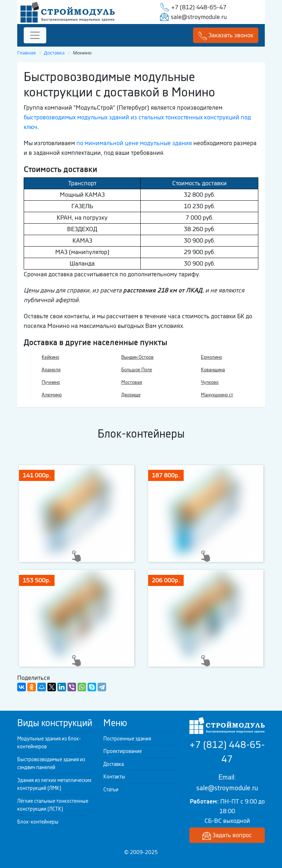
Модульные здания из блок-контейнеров (49, 743)
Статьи (111, 790)
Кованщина (213, 370)
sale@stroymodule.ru (199, 17)
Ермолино (211, 357)
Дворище (131, 395)
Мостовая (132, 382)
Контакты (114, 777)
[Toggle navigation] (35, 35)
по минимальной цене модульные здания (134, 143)
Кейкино (50, 357)
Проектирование (123, 751)
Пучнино (51, 382)
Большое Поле (137, 370)
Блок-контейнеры (38, 822)
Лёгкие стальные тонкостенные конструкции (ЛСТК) (53, 805)
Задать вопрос (227, 836)
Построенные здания (127, 739)
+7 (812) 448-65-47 (199, 7)
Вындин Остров (137, 357)
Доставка (114, 764)
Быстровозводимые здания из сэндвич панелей (51, 764)
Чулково (210, 382)
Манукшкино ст (217, 395)
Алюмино (52, 395)
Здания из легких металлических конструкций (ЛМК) (54, 784)
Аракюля (51, 370)
